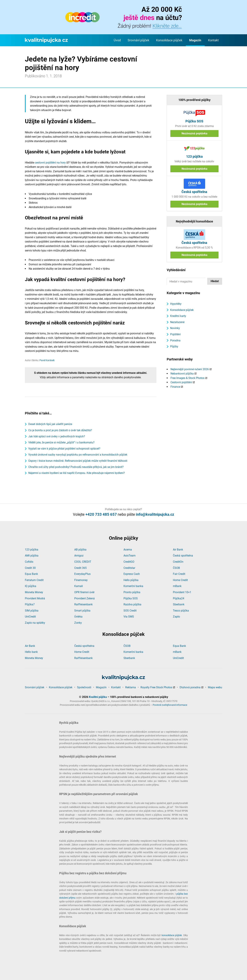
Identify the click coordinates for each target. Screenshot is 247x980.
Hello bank (31, 652)
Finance (175, 387)
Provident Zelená (84, 598)
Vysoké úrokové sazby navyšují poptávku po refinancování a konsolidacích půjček (78, 455)
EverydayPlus (82, 574)
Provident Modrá (35, 598)
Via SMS (129, 617)
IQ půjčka (31, 586)
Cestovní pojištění (181, 382)
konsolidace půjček (172, 935)
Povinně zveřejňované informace (170, 705)
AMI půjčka (32, 556)
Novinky (175, 328)
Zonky (78, 623)
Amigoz (79, 556)
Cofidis (29, 562)
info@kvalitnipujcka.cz (155, 514)
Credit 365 (80, 568)
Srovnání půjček (138, 40)
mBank (177, 586)
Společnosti (84, 687)
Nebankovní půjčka (182, 374)
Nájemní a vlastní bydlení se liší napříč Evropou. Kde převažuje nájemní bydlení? (77, 473)
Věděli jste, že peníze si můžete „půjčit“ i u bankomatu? (61, 442)
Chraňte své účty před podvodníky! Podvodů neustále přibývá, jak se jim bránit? (76, 467)
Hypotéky (176, 304)
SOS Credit (130, 611)
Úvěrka (78, 617)
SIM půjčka (32, 611)
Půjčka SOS (131, 598)
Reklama (131, 687)
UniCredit (30, 617)
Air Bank (178, 550)
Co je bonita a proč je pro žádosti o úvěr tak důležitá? (60, 430)
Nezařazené (177, 322)
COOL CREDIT (83, 562)
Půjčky (174, 346)
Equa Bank (31, 574)
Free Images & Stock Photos (187, 378)
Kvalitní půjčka (98, 697)
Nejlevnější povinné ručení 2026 (190, 369)
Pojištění (175, 334)
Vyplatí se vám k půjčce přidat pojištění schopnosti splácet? (64, 449)
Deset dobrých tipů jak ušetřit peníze (50, 424)
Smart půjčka (82, 611)
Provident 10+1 (182, 592)
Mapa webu (215, 687)
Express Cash (132, 574)
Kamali (79, 586)
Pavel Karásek (47, 360)
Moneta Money (34, 592)
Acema (128, 550)
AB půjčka (80, 550)
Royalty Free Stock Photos (156, 687)
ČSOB (176, 568)
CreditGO (129, 562)
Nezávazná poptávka (194, 133)
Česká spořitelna (183, 556)
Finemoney (81, 580)
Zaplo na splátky (35, 623)
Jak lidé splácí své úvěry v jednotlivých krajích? (57, 436)
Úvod (117, 40)
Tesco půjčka (181, 611)
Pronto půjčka (132, 592)
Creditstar (129, 568)
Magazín (195, 40)
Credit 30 (30, 568)
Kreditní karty (178, 316)
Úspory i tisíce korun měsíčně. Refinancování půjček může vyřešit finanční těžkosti (78, 461)
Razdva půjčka (132, 604)
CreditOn (178, 562)
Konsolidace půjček (169, 40)
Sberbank (179, 604)
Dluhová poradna (190, 687)
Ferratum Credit (34, 580)
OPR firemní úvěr (84, 592)
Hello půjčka (131, 580)
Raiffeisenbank (83, 604)
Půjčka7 (30, 604)
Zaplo (176, 617)
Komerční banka (133, 586)
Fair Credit (179, 574)
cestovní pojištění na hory (50, 163)
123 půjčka (32, 550)
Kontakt (213, 40)
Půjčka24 (179, 598)
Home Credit (180, 580)
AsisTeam (130, 556)
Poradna (175, 340)
